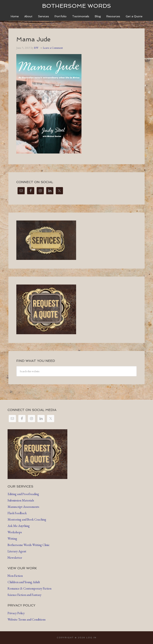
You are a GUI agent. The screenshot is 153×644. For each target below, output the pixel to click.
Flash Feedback (17, 513)
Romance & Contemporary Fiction (29, 588)
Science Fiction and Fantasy (25, 595)
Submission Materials (21, 500)
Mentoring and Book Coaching (27, 519)
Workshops (15, 532)
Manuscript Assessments (23, 507)
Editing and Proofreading (23, 494)
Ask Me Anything (19, 526)
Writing (12, 539)
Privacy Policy (16, 613)
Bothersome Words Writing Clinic (29, 545)
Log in (91, 638)
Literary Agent (17, 551)
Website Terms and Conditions (27, 619)
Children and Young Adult (24, 582)
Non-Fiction (15, 576)
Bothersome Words (76, 6)
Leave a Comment (53, 48)
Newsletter (15, 558)
